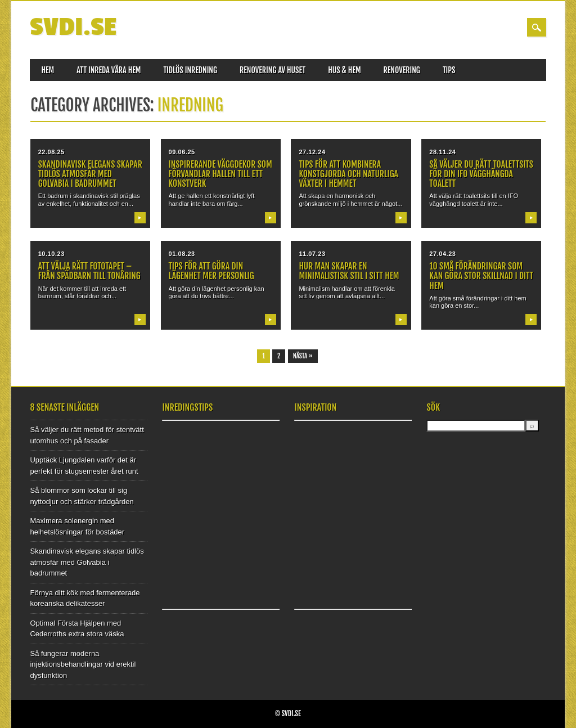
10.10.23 (51, 254)
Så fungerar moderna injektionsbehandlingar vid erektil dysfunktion (83, 664)
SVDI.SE (73, 27)
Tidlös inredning (190, 70)
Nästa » (303, 356)
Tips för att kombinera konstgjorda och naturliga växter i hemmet (348, 174)
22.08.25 (51, 152)
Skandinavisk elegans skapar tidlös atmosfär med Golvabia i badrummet (90, 174)
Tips (449, 70)
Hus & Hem (344, 70)
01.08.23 (182, 254)
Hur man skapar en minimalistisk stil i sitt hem (349, 271)
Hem (48, 70)
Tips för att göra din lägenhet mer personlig (211, 271)
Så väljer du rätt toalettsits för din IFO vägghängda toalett (481, 174)
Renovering (402, 70)
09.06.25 (182, 152)
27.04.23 (442, 254)
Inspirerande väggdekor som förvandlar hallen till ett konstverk (220, 174)
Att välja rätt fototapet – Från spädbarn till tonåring (89, 271)
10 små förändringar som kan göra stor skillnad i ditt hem (481, 276)
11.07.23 (312, 254)
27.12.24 (312, 152)
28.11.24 (442, 152)
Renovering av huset (273, 70)
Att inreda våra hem (109, 70)
